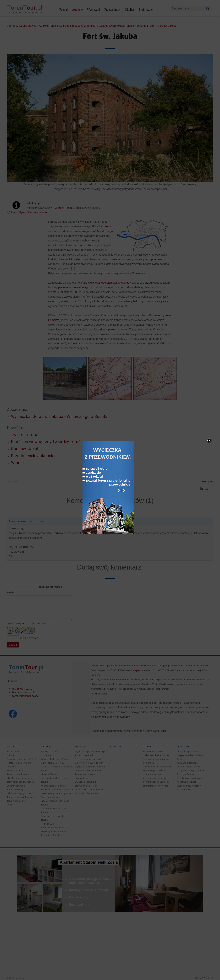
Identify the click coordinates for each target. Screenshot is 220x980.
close (191, 426)
